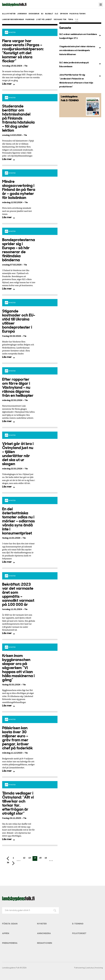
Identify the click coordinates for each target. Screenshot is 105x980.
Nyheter (42, 924)
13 (30, 858)
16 (46, 858)
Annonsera (44, 934)
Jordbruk (22, 14)
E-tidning (78, 924)
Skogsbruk (34, 14)
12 (24, 858)
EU (42, 14)
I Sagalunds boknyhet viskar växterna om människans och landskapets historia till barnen (80, 51)
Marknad (30, 20)
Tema (71, 20)
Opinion (64, 14)
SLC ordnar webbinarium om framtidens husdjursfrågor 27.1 (80, 36)
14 (35, 858)
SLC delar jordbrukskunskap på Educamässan (80, 65)
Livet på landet (44, 20)
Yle (77, 20)
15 (40, 858)
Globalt (49, 14)
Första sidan (10, 924)
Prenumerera (10, 943)
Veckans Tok (60, 20)
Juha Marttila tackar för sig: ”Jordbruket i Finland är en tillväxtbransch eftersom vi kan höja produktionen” (80, 81)
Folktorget (79, 934)
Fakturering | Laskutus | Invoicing (89, 968)
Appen (6, 934)
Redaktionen (45, 943)
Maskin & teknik (78, 14)
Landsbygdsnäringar (13, 20)
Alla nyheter (9, 14)
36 (8, 863)
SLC (57, 14)
